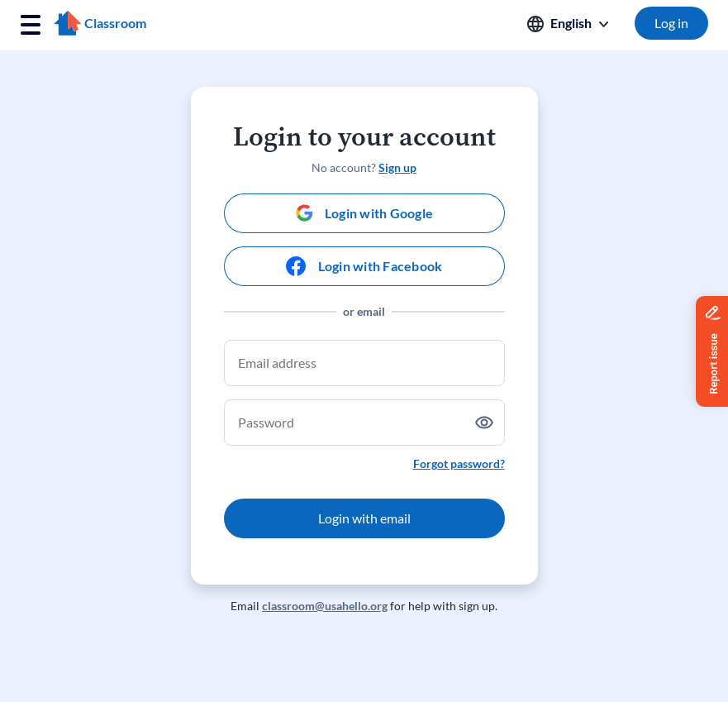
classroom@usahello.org (325, 606)
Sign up (397, 167)
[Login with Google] (364, 213)
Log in (671, 23)
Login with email (364, 518)
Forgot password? (459, 463)
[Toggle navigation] (31, 25)
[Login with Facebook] (364, 266)
